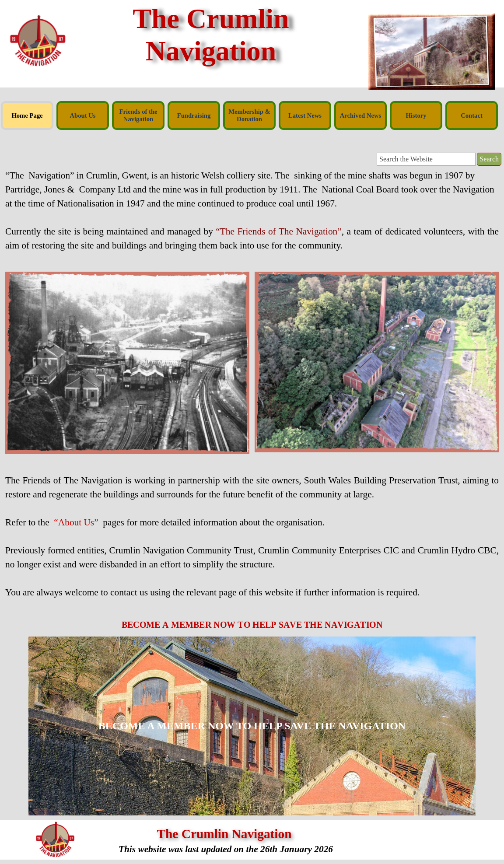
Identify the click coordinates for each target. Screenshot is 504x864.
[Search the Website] (426, 159)
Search (489, 159)
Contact (472, 115)
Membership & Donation (249, 115)
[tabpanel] (252, 217)
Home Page (27, 115)
